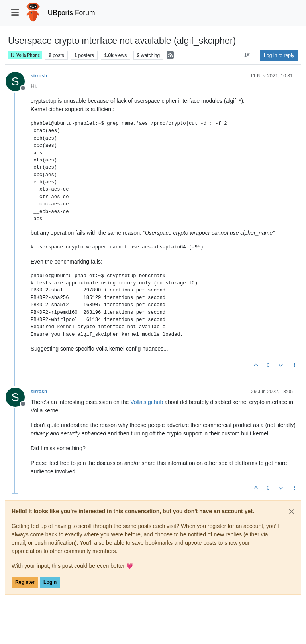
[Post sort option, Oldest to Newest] (247, 55)
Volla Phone (25, 55)
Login (50, 582)
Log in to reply (279, 55)
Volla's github (147, 402)
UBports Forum (72, 13)
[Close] (292, 512)
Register (25, 582)
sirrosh (39, 76)
